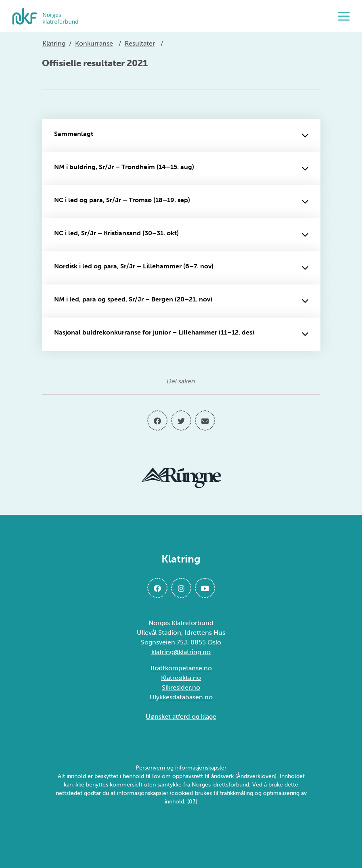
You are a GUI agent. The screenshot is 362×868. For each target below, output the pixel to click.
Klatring (54, 43)
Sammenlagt (181, 136)
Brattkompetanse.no (181, 668)
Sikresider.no (181, 687)
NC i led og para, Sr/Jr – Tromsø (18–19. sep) (181, 202)
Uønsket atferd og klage (181, 716)
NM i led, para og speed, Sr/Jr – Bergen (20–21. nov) (181, 301)
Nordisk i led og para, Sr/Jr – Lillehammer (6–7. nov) (181, 268)
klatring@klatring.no (181, 652)
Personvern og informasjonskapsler (181, 768)
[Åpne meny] (346, 16)
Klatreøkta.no (181, 678)
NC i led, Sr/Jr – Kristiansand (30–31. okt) (181, 235)
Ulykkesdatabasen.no (181, 697)
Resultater (140, 43)
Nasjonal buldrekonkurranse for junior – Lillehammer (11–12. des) (181, 334)
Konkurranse (94, 43)
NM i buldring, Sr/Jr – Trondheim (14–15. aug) (181, 169)
